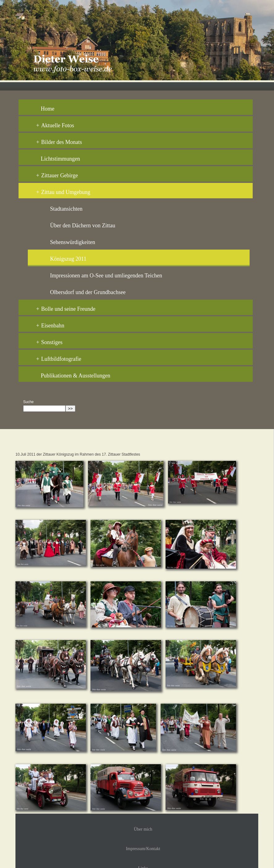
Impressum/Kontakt (143, 849)
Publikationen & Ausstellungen (76, 376)
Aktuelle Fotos (55, 125)
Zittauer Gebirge (57, 175)
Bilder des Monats (59, 142)
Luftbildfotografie (59, 359)
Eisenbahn (50, 326)
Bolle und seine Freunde (66, 309)
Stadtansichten (66, 209)
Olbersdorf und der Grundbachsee (88, 292)
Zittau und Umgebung (63, 192)
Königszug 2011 (68, 259)
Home (48, 109)
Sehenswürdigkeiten (73, 242)
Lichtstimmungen (60, 159)
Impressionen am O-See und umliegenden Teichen (106, 276)
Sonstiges (49, 342)
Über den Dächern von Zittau (83, 225)
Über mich (143, 829)
